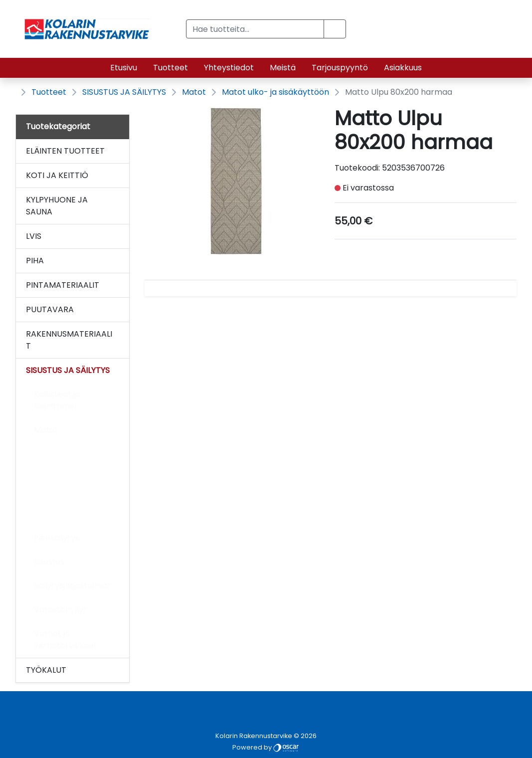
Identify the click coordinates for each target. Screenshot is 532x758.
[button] (335, 29)
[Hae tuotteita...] (255, 29)
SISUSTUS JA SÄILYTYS (124, 92)
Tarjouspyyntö (340, 68)
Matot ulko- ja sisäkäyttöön (275, 92)
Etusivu (124, 68)
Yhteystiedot (229, 68)
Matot (194, 92)
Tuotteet (171, 68)
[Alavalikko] (119, 151)
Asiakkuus (403, 68)
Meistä (283, 68)
